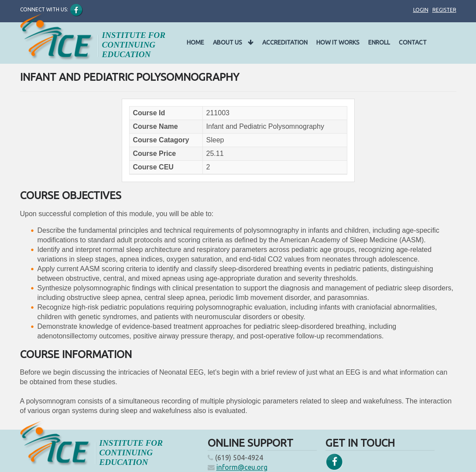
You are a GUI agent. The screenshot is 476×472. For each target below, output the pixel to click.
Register (444, 10)
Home (195, 42)
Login (421, 10)
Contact (413, 42)
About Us (233, 42)
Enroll (379, 42)
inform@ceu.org (242, 467)
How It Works (338, 42)
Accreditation (285, 42)
